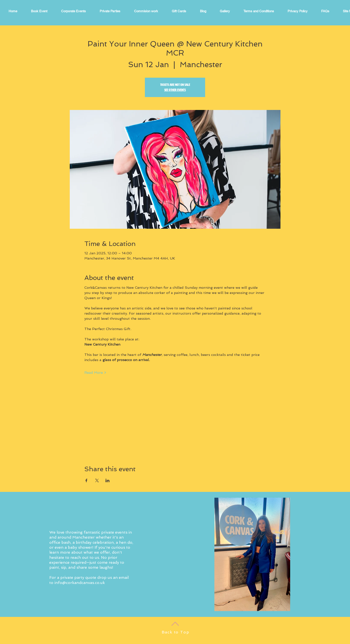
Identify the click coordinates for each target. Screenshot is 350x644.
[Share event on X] (97, 480)
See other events (175, 90)
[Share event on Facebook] (86, 480)
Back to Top (176, 632)
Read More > (95, 373)
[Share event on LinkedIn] (108, 480)
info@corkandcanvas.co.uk (80, 583)
